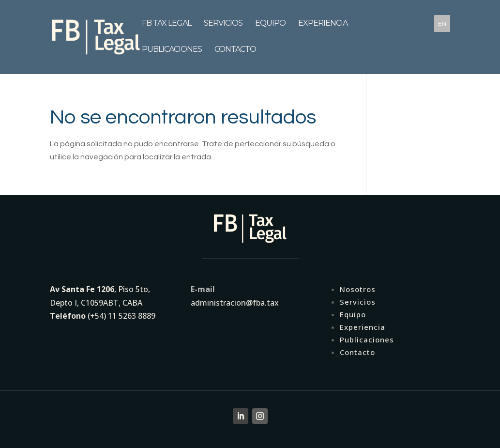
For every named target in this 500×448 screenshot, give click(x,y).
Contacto (235, 54)
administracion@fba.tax (235, 303)
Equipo (270, 28)
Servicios (223, 28)
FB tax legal (167, 28)
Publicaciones (172, 54)
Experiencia (323, 28)
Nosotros (358, 289)
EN (442, 23)
